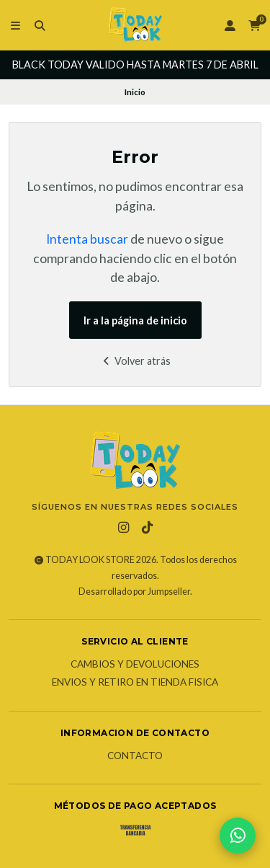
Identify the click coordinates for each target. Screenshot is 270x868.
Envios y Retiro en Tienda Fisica (135, 683)
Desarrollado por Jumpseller (134, 592)
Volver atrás (135, 361)
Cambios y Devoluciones (135, 665)
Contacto (135, 756)
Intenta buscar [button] (87, 239)
